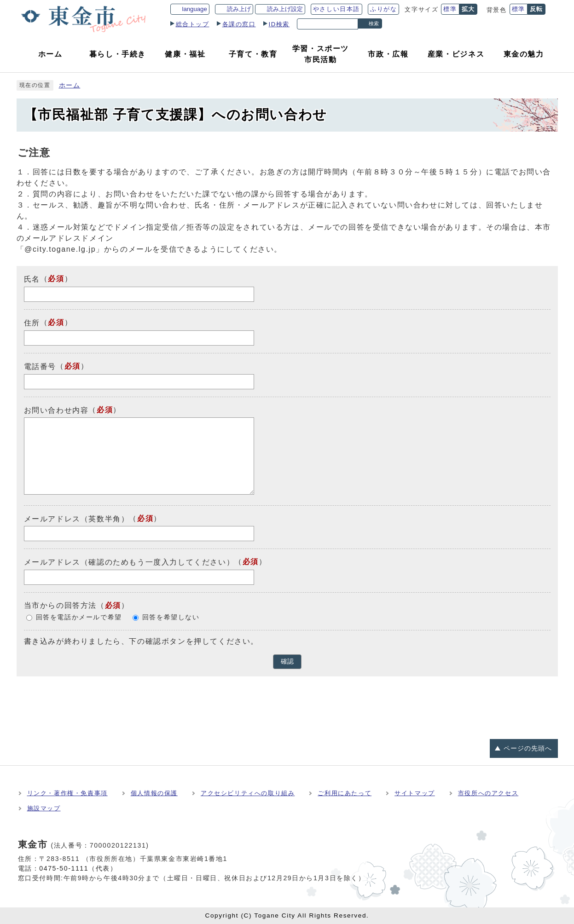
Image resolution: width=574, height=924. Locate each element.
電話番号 (40, 367)
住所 (32, 323)
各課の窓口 (239, 24)
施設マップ (44, 808)
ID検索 (279, 24)
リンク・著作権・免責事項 (67, 793)
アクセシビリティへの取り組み (248, 793)
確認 (287, 661)
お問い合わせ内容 (56, 410)
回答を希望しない (171, 617)
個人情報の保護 (154, 793)
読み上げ (239, 9)
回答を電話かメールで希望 (79, 617)
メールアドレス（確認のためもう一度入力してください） (129, 562)
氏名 (32, 279)
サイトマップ (415, 793)
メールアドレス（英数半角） (77, 518)
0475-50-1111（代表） (78, 868)
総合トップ (193, 24)
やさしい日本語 (336, 9)
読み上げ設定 (285, 9)
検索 (374, 23)
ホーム (70, 85)
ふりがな (383, 9)
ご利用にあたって (345, 793)
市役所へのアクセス (488, 793)
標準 (450, 9)
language (195, 9)
